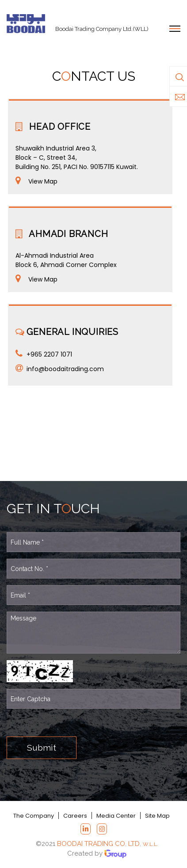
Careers (75, 816)
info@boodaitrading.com (65, 369)
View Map (43, 181)
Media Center (116, 816)
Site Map (157, 816)
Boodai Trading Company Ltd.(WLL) (102, 29)
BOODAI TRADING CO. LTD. (108, 844)
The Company (34, 816)
